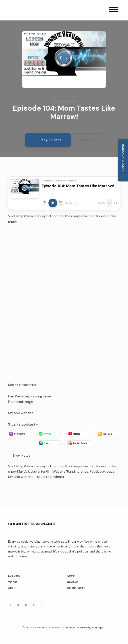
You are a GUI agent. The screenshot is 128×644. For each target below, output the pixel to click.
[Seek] (85, 203)
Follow (85, 140)
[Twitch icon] (34, 605)
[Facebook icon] (10, 605)
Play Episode (48, 140)
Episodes (14, 576)
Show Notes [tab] (21, 456)
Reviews (73, 582)
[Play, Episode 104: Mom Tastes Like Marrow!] (53, 203)
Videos (13, 582)
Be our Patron (76, 588)
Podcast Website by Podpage (85, 628)
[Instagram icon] (50, 605)
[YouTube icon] (18, 605)
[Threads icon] (42, 605)
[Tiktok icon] (26, 605)
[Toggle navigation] (114, 10)
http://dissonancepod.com (37, 216)
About (12, 588)
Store (71, 576)
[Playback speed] (109, 203)
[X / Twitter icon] (58, 605)
